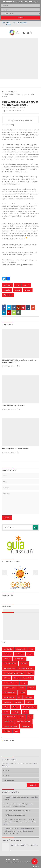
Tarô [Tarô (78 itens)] (30, 717)
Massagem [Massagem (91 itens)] (7, 702)
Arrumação (7, 285)
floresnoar (21, 107)
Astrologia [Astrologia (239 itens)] (7, 659)
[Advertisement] (20, 59)
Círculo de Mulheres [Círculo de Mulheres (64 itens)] (10, 683)
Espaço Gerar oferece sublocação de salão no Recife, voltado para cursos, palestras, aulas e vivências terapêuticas (19, 831)
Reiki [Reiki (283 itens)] (25, 712)
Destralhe (7, 290)
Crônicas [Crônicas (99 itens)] (7, 678)
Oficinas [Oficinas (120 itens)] (16, 707)
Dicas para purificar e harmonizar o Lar (15, 449)
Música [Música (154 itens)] (6, 707)
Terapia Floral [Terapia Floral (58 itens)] (8, 721)
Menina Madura (17, 111)
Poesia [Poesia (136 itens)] (6, 712)
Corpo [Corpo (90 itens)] (30, 673)
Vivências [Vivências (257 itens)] (7, 731)
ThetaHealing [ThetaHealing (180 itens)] (26, 726)
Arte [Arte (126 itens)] (32, 649)
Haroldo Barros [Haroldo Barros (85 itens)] (9, 697)
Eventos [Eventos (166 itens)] (31, 688)
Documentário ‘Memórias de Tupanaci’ (18, 811)
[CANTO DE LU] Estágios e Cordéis (13, 405)
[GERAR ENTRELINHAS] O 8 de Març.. (24, 845)
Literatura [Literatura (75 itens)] (28, 697)
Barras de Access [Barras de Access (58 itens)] (9, 668)
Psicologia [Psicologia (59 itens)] (16, 712)
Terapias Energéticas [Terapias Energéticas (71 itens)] (24, 721)
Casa (17, 285)
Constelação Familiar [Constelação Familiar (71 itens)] (26, 668)
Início (3, 23)
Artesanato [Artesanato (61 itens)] (7, 654)
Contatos (23, 23)
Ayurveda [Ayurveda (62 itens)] (24, 663)
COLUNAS (11, 92)
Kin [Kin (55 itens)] (19, 697)
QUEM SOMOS (16, 859)
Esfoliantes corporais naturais (15, 815)
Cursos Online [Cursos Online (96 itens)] (28, 678)
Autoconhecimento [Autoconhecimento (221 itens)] (10, 663)
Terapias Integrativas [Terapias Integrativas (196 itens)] (10, 726)
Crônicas (26, 285)
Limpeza (28, 290)
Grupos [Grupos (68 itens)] (23, 692)
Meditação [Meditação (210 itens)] (19, 702)
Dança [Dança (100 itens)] (23, 683)
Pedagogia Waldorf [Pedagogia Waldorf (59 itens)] (29, 707)
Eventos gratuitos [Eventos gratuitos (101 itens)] (10, 692)
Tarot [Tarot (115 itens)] (22, 717)
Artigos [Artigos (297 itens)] (30, 654)
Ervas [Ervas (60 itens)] (22, 688)
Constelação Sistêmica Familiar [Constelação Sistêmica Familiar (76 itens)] (14, 673)
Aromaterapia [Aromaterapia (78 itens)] (21, 649)
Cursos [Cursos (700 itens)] (16, 678)
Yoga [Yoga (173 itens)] (16, 731)
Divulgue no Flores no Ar (16, 22)
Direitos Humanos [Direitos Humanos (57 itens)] (10, 688)
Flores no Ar (9, 740)
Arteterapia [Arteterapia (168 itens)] (19, 654)
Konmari (17, 290)
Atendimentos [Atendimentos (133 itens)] (20, 659)
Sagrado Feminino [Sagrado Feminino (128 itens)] (10, 717)
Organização (8, 295)
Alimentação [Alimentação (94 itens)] (8, 649)
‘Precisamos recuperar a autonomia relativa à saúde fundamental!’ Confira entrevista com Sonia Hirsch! (20, 822)
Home (4, 92)
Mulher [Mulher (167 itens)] (29, 702)
